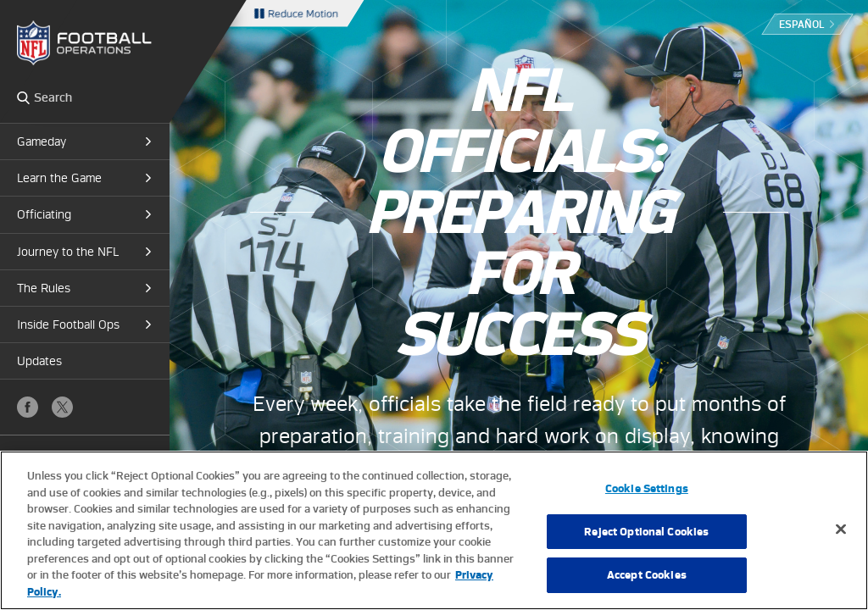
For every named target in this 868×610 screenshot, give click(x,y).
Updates (39, 361)
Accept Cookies (647, 588)
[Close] (841, 541)
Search (23, 97)
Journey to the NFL (68, 252)
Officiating (44, 214)
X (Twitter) (62, 407)
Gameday (42, 141)
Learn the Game (59, 178)
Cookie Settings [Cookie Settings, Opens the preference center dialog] (647, 500)
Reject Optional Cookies (646, 543)
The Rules (44, 288)
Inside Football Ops (68, 324)
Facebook (28, 407)
